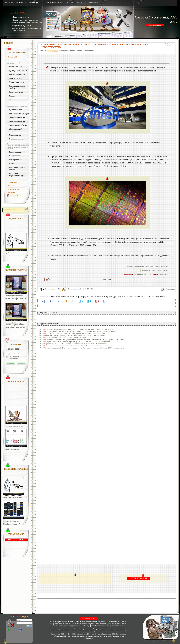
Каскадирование (16, 160)
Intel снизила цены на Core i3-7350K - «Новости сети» (66, 338)
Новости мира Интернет (85, 51)
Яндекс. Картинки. (163, 270)
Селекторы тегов (16, 92)
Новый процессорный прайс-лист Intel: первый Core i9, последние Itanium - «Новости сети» (80, 346)
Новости (71, 51)
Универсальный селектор (15, 130)
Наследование (15, 156)
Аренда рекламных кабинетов (14, 253)
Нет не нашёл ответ (14, 356)
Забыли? (25, 630)
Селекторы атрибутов (18, 125)
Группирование (15, 152)
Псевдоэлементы (16, 139)
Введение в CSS (16, 67)
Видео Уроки (16, 196)
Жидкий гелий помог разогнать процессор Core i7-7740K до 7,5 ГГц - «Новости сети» (78, 342)
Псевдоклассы (15, 135)
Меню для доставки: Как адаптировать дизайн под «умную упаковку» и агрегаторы (14, 523)
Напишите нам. (164, 275)
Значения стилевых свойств (17, 87)
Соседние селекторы (18, 117)
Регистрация (14, 630)
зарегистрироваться (129, 297)
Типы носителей (16, 78)
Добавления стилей (17, 74)
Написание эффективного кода (17, 174)
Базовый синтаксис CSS (12, 449)
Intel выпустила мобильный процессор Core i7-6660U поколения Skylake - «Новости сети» (79, 329)
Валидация (14, 163)
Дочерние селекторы (18, 121)
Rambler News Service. (162, 266)
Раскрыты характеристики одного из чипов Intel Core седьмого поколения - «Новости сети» (80, 331)
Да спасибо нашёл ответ (16, 354)
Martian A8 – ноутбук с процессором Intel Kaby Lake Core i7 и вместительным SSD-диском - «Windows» (85, 340)
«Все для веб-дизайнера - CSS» (155, 641)
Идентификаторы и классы (17, 168)
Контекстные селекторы (19, 114)
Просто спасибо (13, 359)
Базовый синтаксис (17, 82)
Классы (12, 96)
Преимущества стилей (18, 71)
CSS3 (11, 100)
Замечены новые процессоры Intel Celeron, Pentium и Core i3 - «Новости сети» (75, 336)
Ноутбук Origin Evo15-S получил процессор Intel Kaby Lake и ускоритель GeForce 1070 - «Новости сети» (85, 348)
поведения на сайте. (141, 275)
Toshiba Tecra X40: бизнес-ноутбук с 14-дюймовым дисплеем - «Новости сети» (75, 334)
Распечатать (170, 289)
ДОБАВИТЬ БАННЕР (155, 25)
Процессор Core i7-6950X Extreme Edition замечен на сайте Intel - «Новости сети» (76, 344)
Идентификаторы (16, 110)
